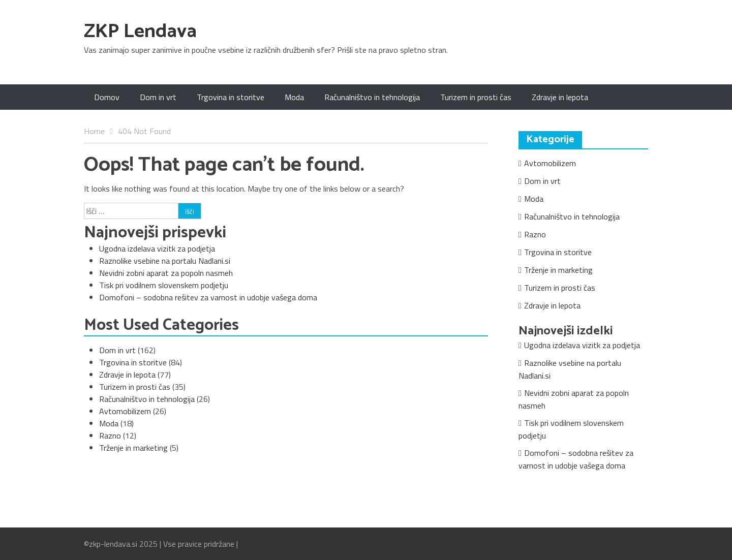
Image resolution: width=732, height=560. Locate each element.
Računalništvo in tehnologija (372, 97)
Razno (110, 435)
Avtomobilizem (125, 411)
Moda (294, 97)
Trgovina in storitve (231, 97)
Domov (107, 97)
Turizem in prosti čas (476, 97)
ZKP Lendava (140, 32)
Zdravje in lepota (560, 97)
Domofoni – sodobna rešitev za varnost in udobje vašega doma (208, 297)
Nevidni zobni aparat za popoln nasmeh (166, 273)
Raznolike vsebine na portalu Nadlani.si (165, 261)
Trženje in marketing (133, 448)
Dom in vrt (158, 97)
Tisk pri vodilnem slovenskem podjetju (164, 285)
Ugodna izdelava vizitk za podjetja (157, 248)
